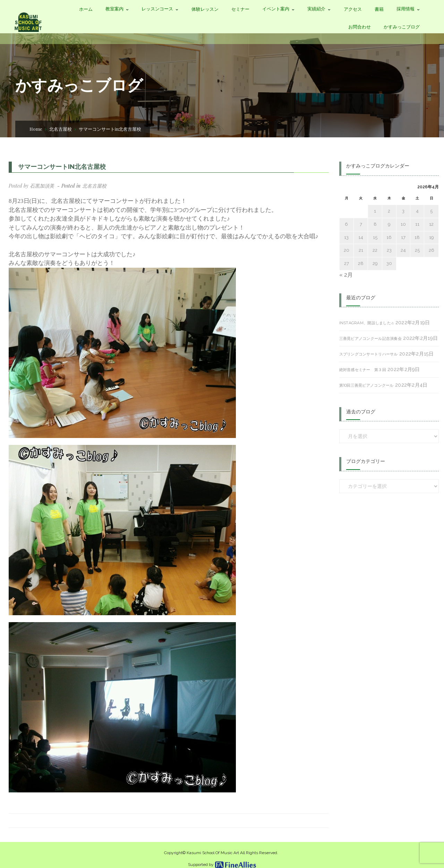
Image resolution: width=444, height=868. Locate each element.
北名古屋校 (61, 129)
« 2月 (346, 275)
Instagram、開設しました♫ (367, 323)
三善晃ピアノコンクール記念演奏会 (370, 338)
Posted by (31, 186)
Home (36, 129)
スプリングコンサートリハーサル (369, 354)
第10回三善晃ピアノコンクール (366, 385)
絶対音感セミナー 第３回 (363, 370)
